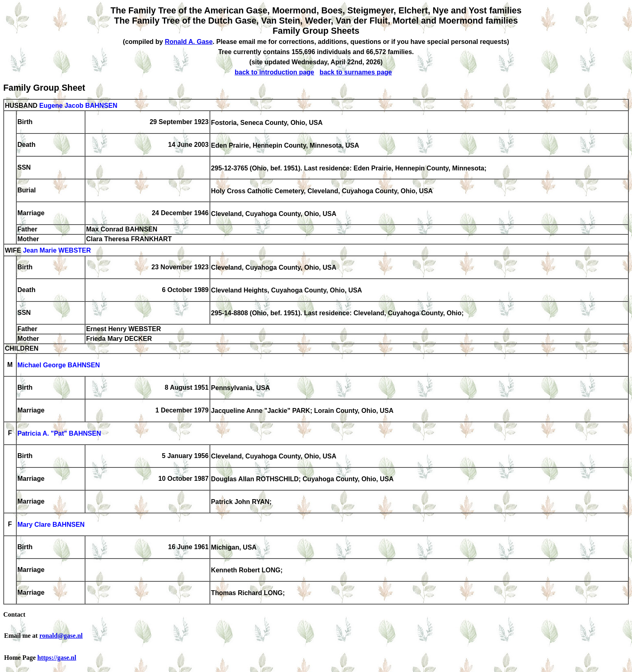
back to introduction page (275, 72)
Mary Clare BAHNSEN (51, 525)
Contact (14, 614)
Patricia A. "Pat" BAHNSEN (59, 434)
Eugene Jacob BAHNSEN (78, 106)
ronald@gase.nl (61, 636)
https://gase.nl (57, 658)
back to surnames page (356, 72)
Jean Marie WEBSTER (57, 251)
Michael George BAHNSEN (59, 365)
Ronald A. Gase (189, 42)
